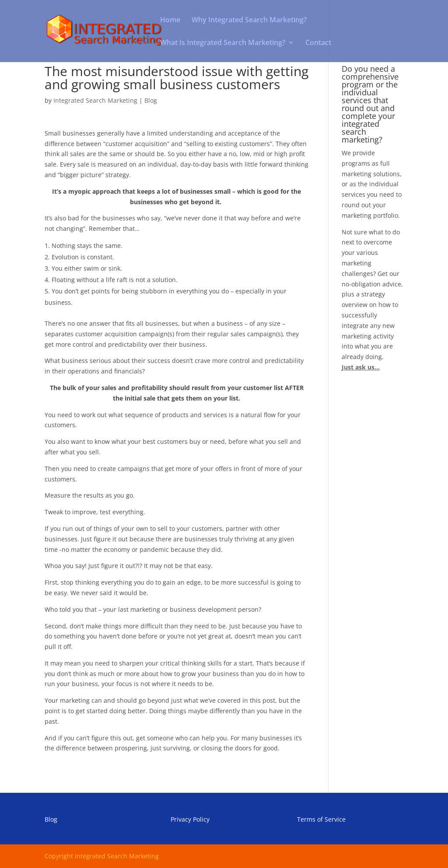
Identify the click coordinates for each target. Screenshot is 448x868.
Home (170, 21)
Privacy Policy (190, 819)
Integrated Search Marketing (95, 100)
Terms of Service (321, 819)
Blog (151, 100)
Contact (318, 43)
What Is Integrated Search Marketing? (223, 43)
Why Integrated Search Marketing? (249, 21)
